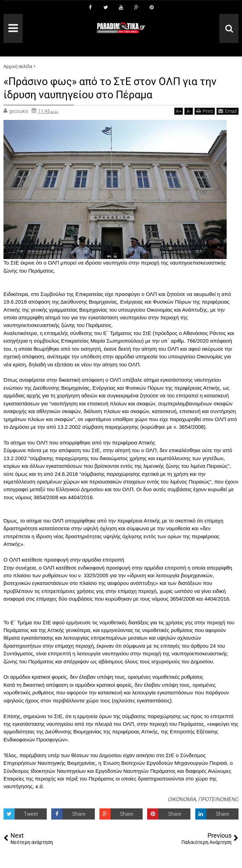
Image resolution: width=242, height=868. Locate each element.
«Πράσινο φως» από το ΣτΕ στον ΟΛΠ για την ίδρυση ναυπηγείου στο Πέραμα (117, 88)
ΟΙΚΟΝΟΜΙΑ (182, 799)
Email (228, 111)
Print (205, 111)
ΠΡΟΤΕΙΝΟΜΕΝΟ (218, 799)
